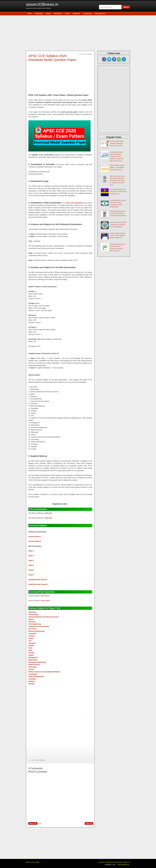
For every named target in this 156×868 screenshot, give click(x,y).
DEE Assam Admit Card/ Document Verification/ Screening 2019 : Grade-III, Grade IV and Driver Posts (117, 181)
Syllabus (42, 760)
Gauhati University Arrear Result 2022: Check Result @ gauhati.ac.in (118, 192)
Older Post (89, 823)
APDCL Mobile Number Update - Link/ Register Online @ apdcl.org (117, 167)
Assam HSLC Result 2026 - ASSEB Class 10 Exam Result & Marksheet (118, 225)
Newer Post (33, 823)
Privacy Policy (117, 862)
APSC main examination (74, 203)
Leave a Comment (86, 54)
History (31, 638)
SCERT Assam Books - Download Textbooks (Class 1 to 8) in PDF (117, 143)
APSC (37, 760)
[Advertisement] (79, 33)
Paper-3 (31, 560)
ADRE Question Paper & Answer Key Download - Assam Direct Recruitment (118, 213)
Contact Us (127, 862)
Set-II (47, 596)
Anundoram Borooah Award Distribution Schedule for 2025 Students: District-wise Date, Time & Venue (117, 156)
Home (39, 823)
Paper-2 (31, 556)
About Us (101, 862)
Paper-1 (31, 551)
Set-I (43, 596)
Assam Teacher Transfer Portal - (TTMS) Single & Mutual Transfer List (117, 235)
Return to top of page (33, 862)
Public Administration (36, 677)
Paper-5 (31, 570)
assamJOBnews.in (42, 4)
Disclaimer (109, 862)
